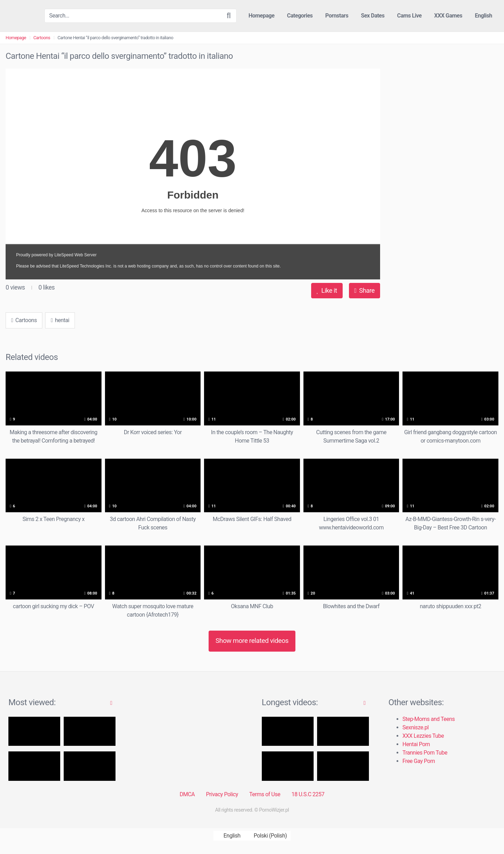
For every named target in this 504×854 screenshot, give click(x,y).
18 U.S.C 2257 (308, 794)
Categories (300, 16)
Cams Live (409, 16)
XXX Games (448, 16)
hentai (60, 320)
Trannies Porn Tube (425, 753)
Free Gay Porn (419, 761)
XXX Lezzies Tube (423, 736)
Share (364, 290)
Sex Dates (373, 16)
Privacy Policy (222, 794)
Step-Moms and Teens (429, 719)
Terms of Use (265, 794)
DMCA (187, 794)
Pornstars (337, 16)
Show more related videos (252, 641)
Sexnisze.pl (416, 727)
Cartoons (42, 38)
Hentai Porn (416, 744)
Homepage (261, 16)
